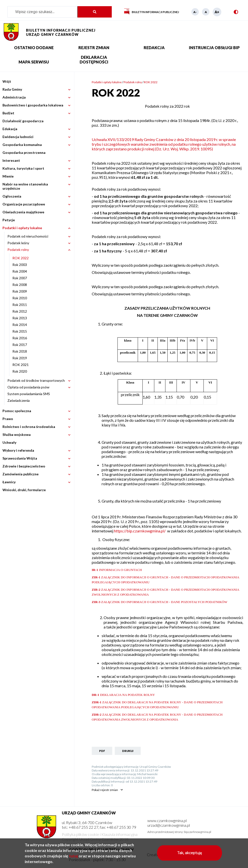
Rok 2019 (20, 358)
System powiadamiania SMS (29, 394)
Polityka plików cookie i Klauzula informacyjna (100, 834)
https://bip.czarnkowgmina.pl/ (140, 531)
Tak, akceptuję (190, 855)
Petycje (9, 220)
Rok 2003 (20, 265)
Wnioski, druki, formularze (24, 490)
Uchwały (9, 442)
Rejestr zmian (94, 48)
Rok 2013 (20, 318)
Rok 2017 (20, 345)
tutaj (73, 858)
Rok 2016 (20, 338)
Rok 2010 (20, 298)
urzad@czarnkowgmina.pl (169, 825)
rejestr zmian (105, 790)
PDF (102, 751)
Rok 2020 (20, 371)
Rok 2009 (20, 291)
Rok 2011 (20, 305)
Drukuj (128, 751)
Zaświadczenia (19, 400)
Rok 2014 (20, 325)
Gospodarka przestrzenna (24, 152)
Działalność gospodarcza (23, 121)
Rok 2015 (20, 331)
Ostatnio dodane (34, 48)
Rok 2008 (20, 285)
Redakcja (154, 48)
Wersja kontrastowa (234, 12)
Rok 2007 (20, 278)
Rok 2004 (20, 271)
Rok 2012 (20, 311)
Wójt (7, 81)
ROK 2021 (21, 365)
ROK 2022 (21, 258)
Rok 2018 (20, 351)
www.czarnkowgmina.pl (167, 820)
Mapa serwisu (34, 62)
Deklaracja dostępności (94, 60)
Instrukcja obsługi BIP (214, 48)
